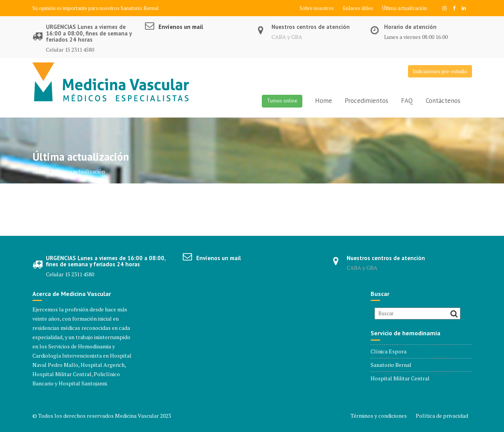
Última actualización (405, 8)
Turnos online (282, 101)
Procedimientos (367, 101)
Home (324, 101)
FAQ (407, 101)
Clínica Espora (389, 351)
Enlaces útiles (358, 8)
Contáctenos (443, 101)
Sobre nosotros (317, 8)
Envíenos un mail (181, 27)
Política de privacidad (442, 416)
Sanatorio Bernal (140, 8)
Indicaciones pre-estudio (440, 71)
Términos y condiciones (379, 416)
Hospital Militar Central (400, 378)
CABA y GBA (287, 37)
